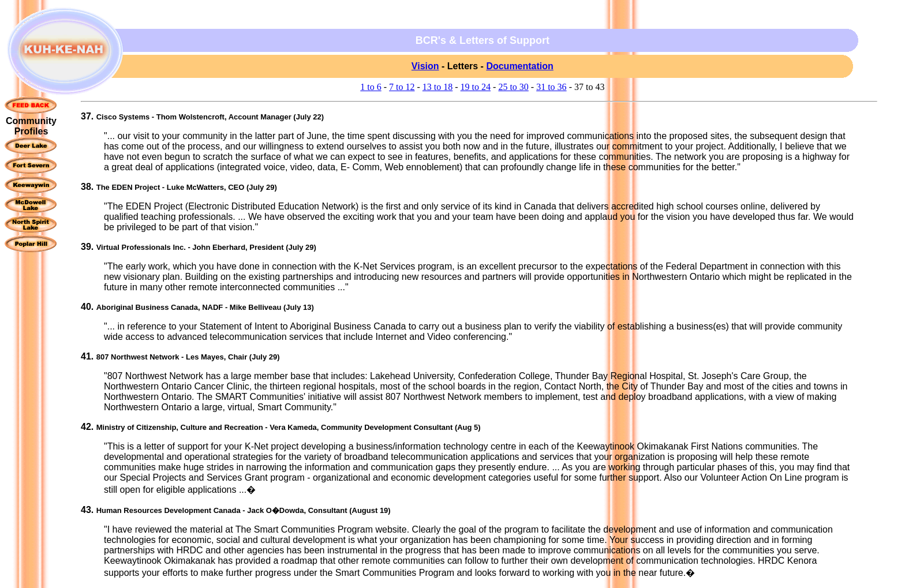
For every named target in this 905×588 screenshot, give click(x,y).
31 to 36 (551, 87)
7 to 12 (402, 87)
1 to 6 (371, 87)
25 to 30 (513, 87)
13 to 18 (437, 87)
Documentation (519, 66)
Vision (425, 66)
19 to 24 (476, 87)
